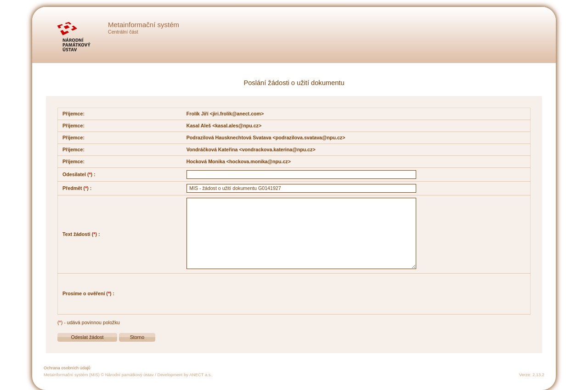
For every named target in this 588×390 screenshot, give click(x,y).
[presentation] (256, 294)
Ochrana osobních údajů (67, 368)
